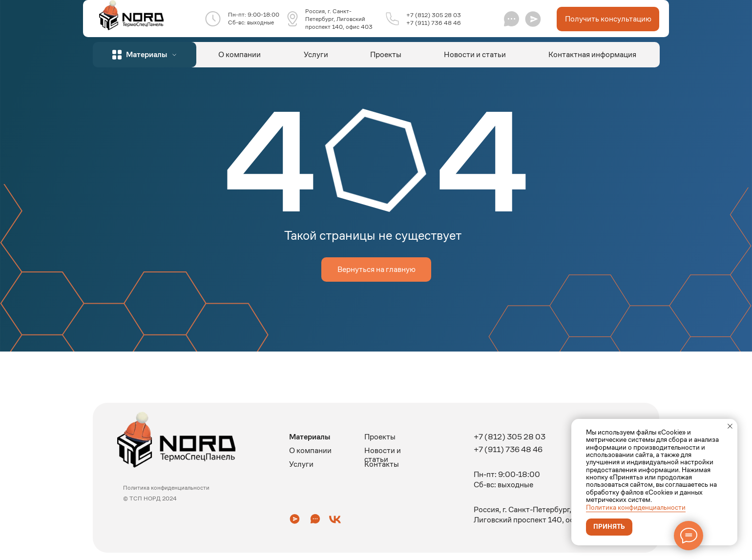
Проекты (386, 54)
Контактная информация (592, 54)
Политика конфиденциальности (636, 507)
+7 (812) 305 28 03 (434, 15)
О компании (240, 54)
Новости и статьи (475, 54)
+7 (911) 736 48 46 (434, 23)
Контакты (382, 464)
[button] (533, 19)
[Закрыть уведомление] (730, 426)
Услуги (316, 54)
